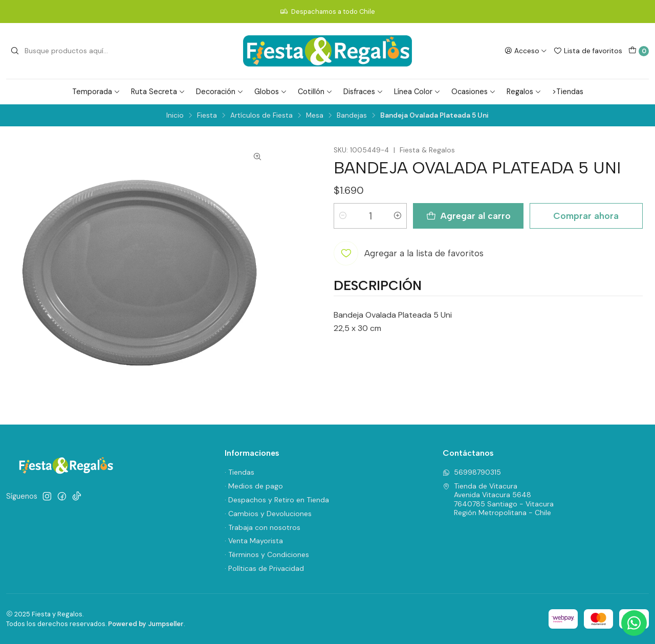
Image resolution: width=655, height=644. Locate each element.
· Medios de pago (254, 486)
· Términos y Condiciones (267, 554)
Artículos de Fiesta (261, 116)
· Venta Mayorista (254, 541)
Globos (271, 92)
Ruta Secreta (158, 92)
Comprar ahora (586, 216)
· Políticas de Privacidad (264, 568)
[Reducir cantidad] (343, 216)
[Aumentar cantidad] (398, 216)
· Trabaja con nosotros (263, 527)
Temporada (96, 92)
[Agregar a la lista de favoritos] (409, 253)
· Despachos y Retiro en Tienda (277, 500)
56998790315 (472, 472)
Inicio (175, 116)
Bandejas (352, 116)
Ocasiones (474, 92)
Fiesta (207, 116)
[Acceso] (526, 51)
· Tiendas (239, 472)
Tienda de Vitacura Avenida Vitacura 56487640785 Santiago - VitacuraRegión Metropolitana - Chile (498, 499)
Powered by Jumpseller (146, 624)
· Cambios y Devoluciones (268, 514)
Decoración (220, 92)
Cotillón (315, 92)
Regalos (524, 92)
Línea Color (417, 92)
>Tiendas (568, 92)
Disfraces (363, 92)
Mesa (315, 116)
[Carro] (639, 51)
